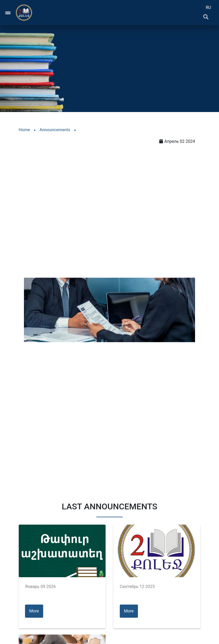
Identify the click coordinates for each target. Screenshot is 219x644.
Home (24, 130)
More (34, 611)
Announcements (55, 130)
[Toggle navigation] (8, 13)
